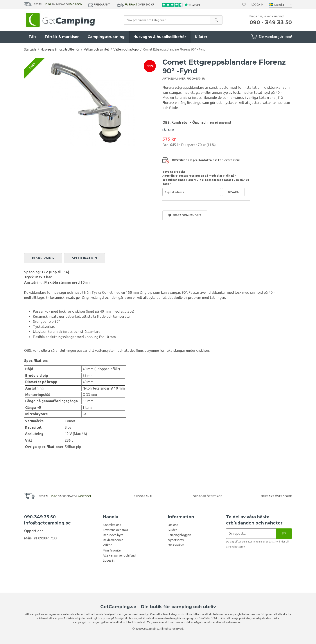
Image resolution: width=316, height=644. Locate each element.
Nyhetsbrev (176, 540)
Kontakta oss (112, 525)
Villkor (107, 545)
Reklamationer (113, 540)
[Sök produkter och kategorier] (167, 20)
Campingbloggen (179, 535)
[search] (216, 20)
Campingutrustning (106, 37)
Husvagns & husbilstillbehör (160, 37)
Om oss (173, 525)
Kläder (201, 37)
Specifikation (84, 258)
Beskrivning (43, 258)
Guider (172, 530)
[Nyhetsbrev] (284, 534)
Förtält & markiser (62, 37)
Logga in (257, 5)
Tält (32, 37)
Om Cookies (176, 545)
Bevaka (233, 192)
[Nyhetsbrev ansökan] (251, 534)
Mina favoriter (112, 550)
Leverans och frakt (116, 530)
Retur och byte (113, 535)
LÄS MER (168, 130)
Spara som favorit (185, 215)
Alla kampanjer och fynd (119, 555)
